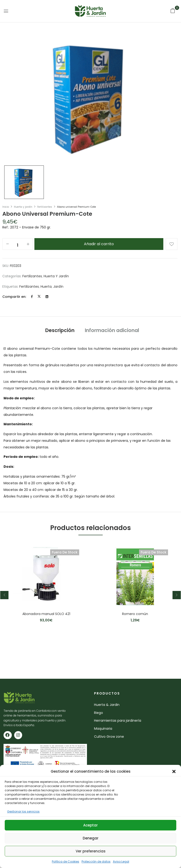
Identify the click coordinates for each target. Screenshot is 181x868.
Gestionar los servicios (23, 811)
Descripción (60, 330)
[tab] (60, 331)
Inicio (6, 207)
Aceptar (90, 825)
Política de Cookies (66, 862)
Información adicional (112, 330)
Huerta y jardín (23, 207)
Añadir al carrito (99, 244)
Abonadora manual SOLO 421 (46, 614)
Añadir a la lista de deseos (172, 244)
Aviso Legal (121, 862)
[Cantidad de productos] (18, 245)
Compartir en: (14, 297)
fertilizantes (29, 287)
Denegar (91, 838)
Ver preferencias (91, 851)
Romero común (135, 614)
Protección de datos (96, 862)
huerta (46, 287)
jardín (58, 287)
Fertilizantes (45, 207)
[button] (174, 771)
